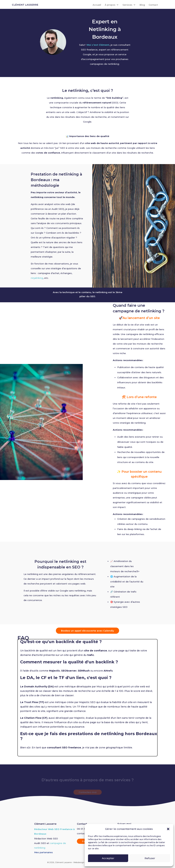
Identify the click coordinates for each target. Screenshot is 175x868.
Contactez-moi (88, 792)
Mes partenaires (43, 852)
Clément (104, 45)
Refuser (150, 858)
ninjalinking (37, 278)
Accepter (108, 858)
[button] (168, 829)
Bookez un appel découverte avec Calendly (87, 631)
